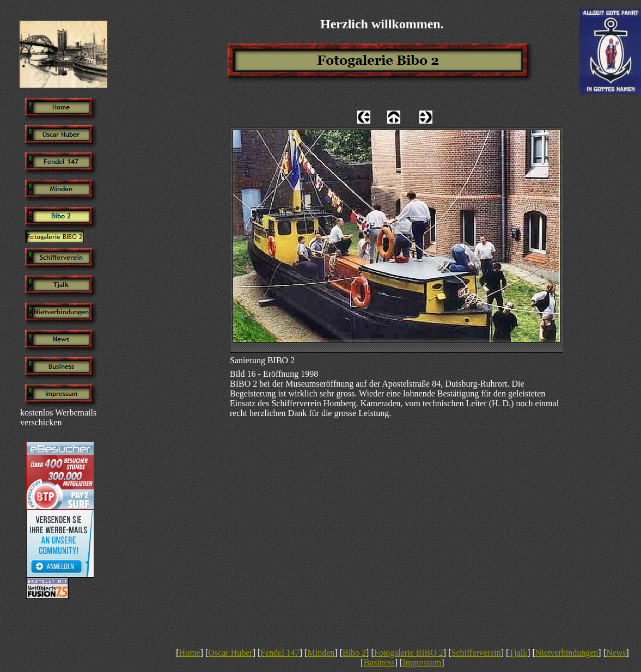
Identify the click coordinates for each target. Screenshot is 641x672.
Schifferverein (476, 653)
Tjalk (518, 653)
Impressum (422, 662)
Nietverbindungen (567, 653)
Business (379, 662)
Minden (321, 653)
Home (190, 653)
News (616, 653)
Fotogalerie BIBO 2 (409, 653)
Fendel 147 (280, 653)
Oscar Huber (230, 653)
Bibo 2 (354, 653)
